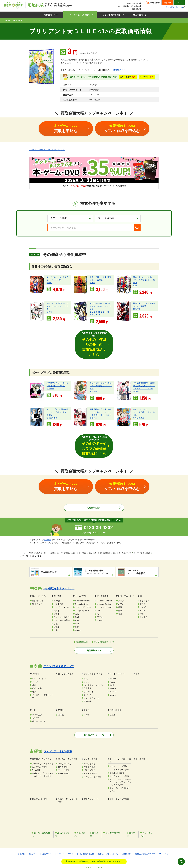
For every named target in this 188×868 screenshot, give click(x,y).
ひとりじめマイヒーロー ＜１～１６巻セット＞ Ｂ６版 (144, 400)
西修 (135, 285)
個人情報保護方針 (87, 829)
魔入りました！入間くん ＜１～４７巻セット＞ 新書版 (144, 280)
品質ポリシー (48, 829)
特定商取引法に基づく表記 (94, 856)
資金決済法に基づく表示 (145, 829)
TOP (177, 860)
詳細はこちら (119, 70)
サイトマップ (165, 829)
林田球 (93, 283)
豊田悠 (136, 379)
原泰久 (49, 283)
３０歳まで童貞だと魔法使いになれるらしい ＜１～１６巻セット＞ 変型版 (144, 373)
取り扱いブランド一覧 (94, 710)
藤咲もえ (93, 406)
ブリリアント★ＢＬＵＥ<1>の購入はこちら (47, 149)
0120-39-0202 (98, 503)
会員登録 (47, 515)
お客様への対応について (108, 829)
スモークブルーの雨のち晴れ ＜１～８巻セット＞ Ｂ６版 (57, 400)
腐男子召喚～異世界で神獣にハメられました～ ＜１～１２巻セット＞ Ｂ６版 (101, 400)
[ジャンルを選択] (118, 218)
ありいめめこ (139, 406)
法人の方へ (34, 829)
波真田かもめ (52, 406)
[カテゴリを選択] (70, 218)
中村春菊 (50, 376)
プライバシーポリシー (66, 829)
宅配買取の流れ (94, 483)
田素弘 (49, 312)
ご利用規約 (127, 829)
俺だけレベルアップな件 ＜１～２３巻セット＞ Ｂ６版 (101, 306)
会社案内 (21, 829)
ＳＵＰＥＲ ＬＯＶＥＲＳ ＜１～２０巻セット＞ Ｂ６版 (102, 373)
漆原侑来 (137, 309)
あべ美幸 (93, 379)
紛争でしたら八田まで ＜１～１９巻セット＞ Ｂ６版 (57, 306)
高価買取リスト (94, 626)
